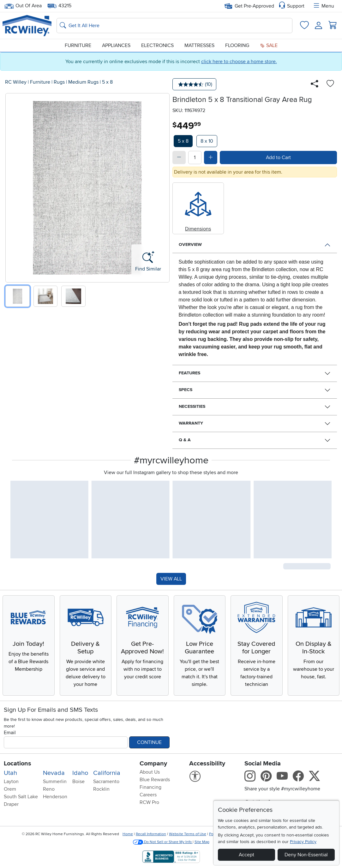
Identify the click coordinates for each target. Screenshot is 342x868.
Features (189, 373)
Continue (149, 742)
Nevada (54, 773)
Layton (11, 782)
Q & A (185, 440)
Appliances (116, 45)
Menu (323, 6)
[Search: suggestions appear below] (174, 26)
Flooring (237, 45)
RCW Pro (149, 802)
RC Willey (16, 82)
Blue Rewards (155, 780)
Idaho (80, 773)
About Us (150, 772)
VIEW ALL (171, 579)
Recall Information (151, 834)
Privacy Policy (303, 842)
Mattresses (199, 45)
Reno (49, 789)
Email (10, 733)
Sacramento (106, 782)
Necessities (192, 406)
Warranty (191, 423)
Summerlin (55, 782)
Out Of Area (23, 6)
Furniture (78, 45)
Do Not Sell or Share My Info (163, 842)
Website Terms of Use (188, 834)
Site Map (202, 842)
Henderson (55, 797)
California (107, 773)
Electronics (157, 45)
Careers (148, 795)
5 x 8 (107, 82)
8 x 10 (207, 141)
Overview (190, 244)
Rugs (59, 82)
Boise (78, 782)
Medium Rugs (83, 82)
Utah (10, 773)
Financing (150, 787)
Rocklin (101, 789)
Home (128, 834)
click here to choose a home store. (239, 62)
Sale (269, 45)
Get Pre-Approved (249, 6)
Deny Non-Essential (306, 855)
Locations (18, 764)
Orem (10, 789)
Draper (11, 804)
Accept (246, 855)
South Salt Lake (21, 797)
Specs (186, 390)
